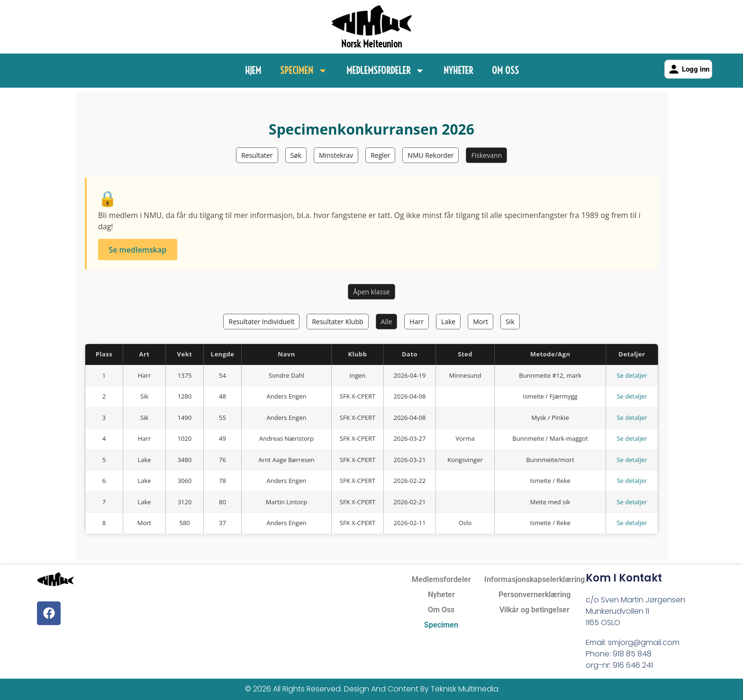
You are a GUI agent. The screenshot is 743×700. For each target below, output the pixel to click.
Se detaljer (632, 375)
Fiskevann (486, 155)
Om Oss (505, 70)
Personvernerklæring (535, 595)
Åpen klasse (371, 292)
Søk (296, 155)
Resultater (257, 155)
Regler (380, 155)
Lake (448, 322)
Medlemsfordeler (385, 71)
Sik (510, 322)
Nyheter (458, 70)
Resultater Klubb (337, 322)
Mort (480, 322)
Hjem (253, 70)
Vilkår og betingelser (535, 610)
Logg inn (688, 69)
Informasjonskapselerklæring (535, 579)
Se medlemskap (137, 250)
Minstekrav (336, 155)
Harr (417, 322)
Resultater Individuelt (261, 322)
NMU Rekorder (430, 155)
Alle (387, 322)
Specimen (304, 71)
